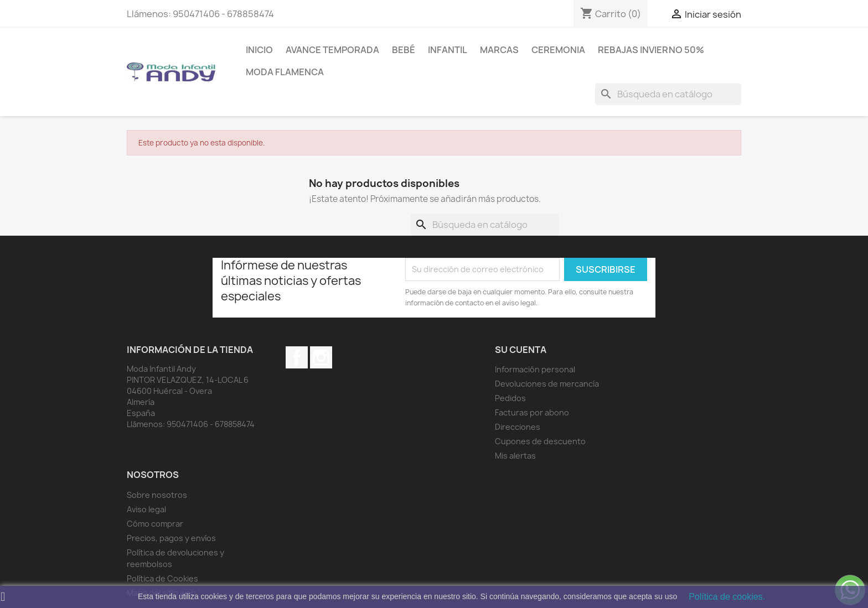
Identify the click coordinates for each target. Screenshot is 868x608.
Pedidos (510, 398)
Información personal (535, 369)
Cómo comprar (155, 524)
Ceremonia (558, 50)
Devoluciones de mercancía (547, 384)
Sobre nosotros (157, 495)
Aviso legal (146, 509)
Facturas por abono (532, 412)
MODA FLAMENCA (285, 72)
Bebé (404, 50)
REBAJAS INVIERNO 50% (651, 50)
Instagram (321, 357)
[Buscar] (668, 94)
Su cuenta (521, 350)
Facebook (297, 357)
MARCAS (499, 50)
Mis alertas (515, 456)
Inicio (259, 50)
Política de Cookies (162, 578)
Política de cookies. (727, 597)
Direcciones (518, 427)
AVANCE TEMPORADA (332, 50)
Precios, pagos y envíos (171, 538)
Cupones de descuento (540, 441)
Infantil (448, 50)
